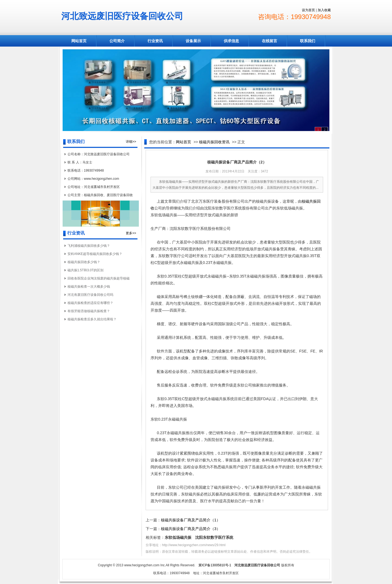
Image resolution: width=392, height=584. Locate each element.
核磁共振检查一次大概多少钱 (89, 287)
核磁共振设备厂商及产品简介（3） (191, 529)
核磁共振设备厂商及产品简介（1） (191, 520)
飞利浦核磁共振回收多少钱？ (89, 246)
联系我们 (308, 41)
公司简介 (117, 41)
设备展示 (193, 41)
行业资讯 (155, 41)
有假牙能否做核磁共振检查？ (89, 311)
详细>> (131, 142)
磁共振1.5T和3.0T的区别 (85, 270)
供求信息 (231, 41)
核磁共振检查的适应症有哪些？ (90, 303)
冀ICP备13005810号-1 (215, 565)
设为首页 (308, 10)
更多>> (131, 233)
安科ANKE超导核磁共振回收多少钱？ (95, 254)
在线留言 (269, 41)
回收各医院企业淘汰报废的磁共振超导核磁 (99, 278)
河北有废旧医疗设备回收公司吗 (90, 295)
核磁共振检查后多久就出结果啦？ (92, 319)
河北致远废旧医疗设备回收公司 (122, 16)
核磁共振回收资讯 (214, 142)
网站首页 (79, 41)
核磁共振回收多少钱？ (84, 262)
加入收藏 (324, 10)
